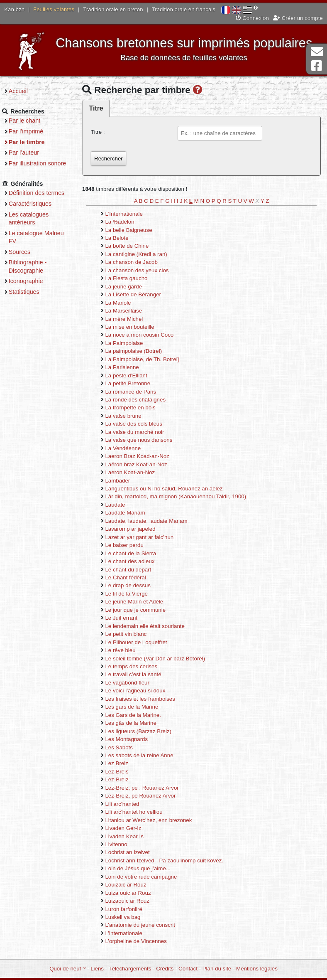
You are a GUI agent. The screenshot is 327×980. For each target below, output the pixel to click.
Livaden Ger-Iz (130, 829)
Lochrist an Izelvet (134, 853)
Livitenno (123, 845)
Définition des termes (45, 201)
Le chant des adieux (136, 562)
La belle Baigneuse (135, 230)
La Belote (123, 238)
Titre (102, 109)
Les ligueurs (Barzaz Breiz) (145, 731)
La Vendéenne (129, 449)
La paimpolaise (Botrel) (140, 351)
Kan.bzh (14, 9)
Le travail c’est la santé (140, 675)
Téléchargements (130, 969)
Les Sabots (126, 747)
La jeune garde (130, 287)
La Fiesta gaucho (133, 279)
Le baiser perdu (131, 545)
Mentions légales (257, 969)
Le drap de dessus (134, 586)
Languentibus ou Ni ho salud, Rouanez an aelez (170, 489)
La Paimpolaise (131, 343)
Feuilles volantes (54, 9)
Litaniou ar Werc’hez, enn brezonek (155, 820)
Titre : (105, 132)
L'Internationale (131, 214)
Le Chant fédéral (132, 578)
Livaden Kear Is (131, 836)
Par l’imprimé (34, 131)
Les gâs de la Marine (137, 723)
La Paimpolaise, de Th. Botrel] (149, 360)
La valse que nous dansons (145, 440)
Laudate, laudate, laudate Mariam (153, 521)
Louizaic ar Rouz (132, 885)
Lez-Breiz (123, 780)
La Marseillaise (130, 311)
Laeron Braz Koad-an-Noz (144, 457)
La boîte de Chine (133, 246)
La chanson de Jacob (138, 262)
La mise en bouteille (136, 327)
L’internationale (130, 934)
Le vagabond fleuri (134, 683)
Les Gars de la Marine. (140, 715)
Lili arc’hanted (129, 804)
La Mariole (124, 303)
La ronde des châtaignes (142, 400)
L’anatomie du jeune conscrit (147, 925)
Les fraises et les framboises (147, 699)
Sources (28, 260)
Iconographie (34, 289)
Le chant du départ (135, 570)
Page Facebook (317, 66)
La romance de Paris (137, 392)
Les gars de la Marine (138, 707)
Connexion (252, 18)
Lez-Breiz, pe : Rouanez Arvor (148, 788)
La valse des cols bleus (140, 424)
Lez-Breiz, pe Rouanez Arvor (147, 796)
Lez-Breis (123, 772)
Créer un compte (298, 18)
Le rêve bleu (127, 651)
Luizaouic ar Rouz (134, 901)
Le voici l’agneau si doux (142, 691)
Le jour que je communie (142, 610)
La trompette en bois (137, 408)
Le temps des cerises (138, 667)
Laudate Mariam (132, 513)
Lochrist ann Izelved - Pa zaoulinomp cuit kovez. (171, 861)
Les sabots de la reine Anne (146, 756)
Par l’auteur (32, 153)
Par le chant (33, 121)
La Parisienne (128, 368)
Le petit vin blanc (132, 634)
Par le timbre (35, 142)
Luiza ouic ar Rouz (134, 893)
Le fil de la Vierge (133, 594)
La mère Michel (131, 319)
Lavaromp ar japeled (137, 529)
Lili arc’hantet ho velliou (140, 812)
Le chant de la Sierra (137, 553)
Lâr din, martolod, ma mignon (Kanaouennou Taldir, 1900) (182, 497)
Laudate (122, 505)
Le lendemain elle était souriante (151, 627)
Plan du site (217, 969)
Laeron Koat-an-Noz (137, 473)
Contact (188, 969)
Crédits (165, 969)
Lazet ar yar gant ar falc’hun (146, 538)
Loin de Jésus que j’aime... (144, 869)
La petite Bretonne (134, 384)
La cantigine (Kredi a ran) (143, 255)
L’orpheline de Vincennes (142, 942)
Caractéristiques (39, 212)
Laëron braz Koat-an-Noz (143, 464)
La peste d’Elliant (133, 376)
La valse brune (130, 416)
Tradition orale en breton (113, 9)
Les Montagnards (133, 740)
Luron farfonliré (130, 909)
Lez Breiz (123, 764)
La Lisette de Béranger (140, 295)
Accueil (27, 91)
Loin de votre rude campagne (148, 877)
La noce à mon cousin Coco (146, 335)
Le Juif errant (128, 618)
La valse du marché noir (141, 432)
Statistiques (32, 300)
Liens (97, 969)
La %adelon (126, 222)
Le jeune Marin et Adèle (141, 602)
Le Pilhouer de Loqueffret (143, 642)
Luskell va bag (129, 917)
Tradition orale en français (184, 9)
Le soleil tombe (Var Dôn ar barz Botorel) (162, 659)
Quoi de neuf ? (67, 969)
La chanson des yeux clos (143, 271)
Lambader (124, 481)
